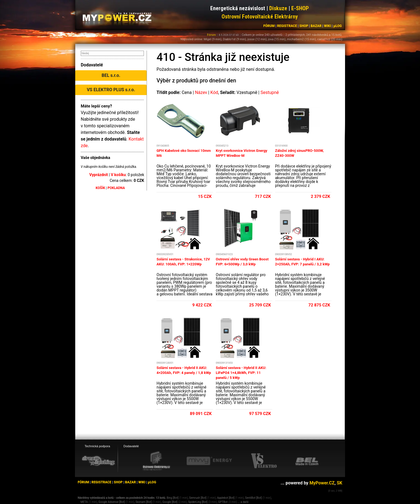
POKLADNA (116, 188)
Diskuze (278, 8)
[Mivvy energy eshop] (209, 461)
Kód (214, 92)
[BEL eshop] (307, 461)
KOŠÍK (100, 188)
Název (201, 92)
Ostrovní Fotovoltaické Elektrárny (260, 17)
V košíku (118, 175)
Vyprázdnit (99, 175)
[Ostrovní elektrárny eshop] (157, 461)
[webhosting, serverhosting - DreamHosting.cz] (98, 461)
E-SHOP (300, 8)
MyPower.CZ (322, 483)
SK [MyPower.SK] (340, 483)
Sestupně (270, 92)
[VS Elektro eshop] (264, 461)
